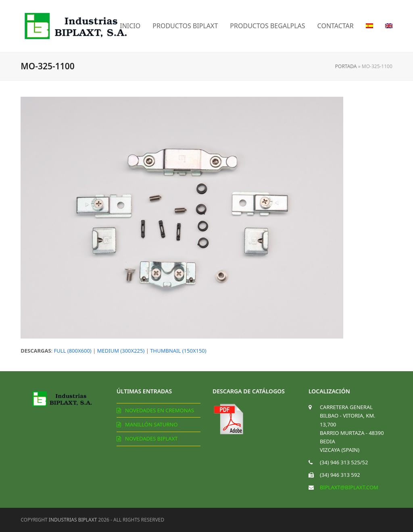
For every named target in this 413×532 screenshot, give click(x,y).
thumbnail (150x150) (178, 351)
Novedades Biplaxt (151, 438)
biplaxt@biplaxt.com (349, 487)
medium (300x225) (121, 351)
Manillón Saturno (151, 424)
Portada (346, 66)
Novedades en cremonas (160, 410)
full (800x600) (72, 351)
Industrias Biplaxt (73, 520)
